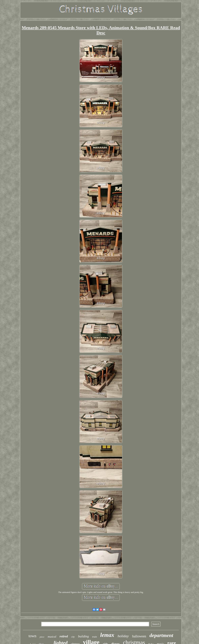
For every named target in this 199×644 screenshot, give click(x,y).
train (94, 637)
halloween (139, 636)
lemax (107, 635)
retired (64, 636)
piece (42, 637)
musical (52, 637)
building (83, 636)
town (32, 636)
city (73, 637)
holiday (123, 636)
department (161, 635)
